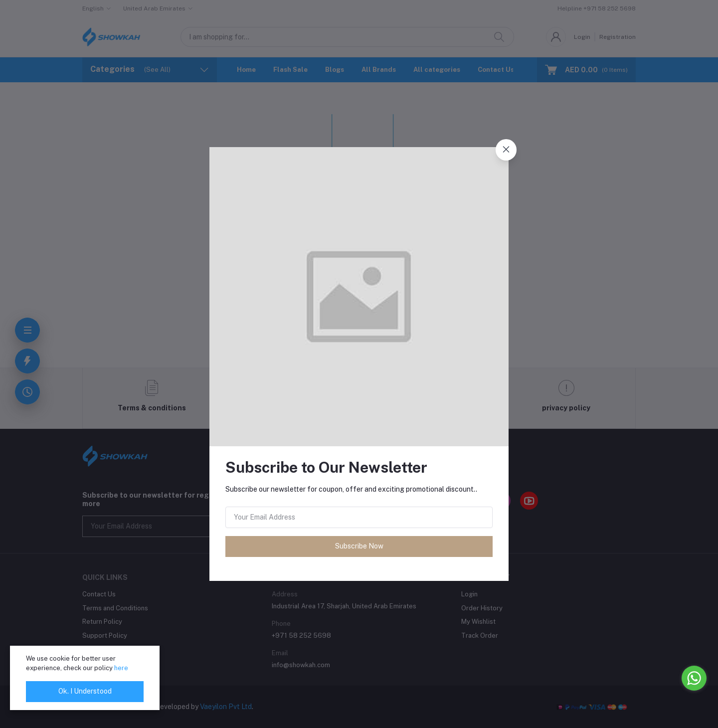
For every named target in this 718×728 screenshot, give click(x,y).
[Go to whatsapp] (694, 678)
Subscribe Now (359, 546)
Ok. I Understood (85, 691)
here (121, 668)
